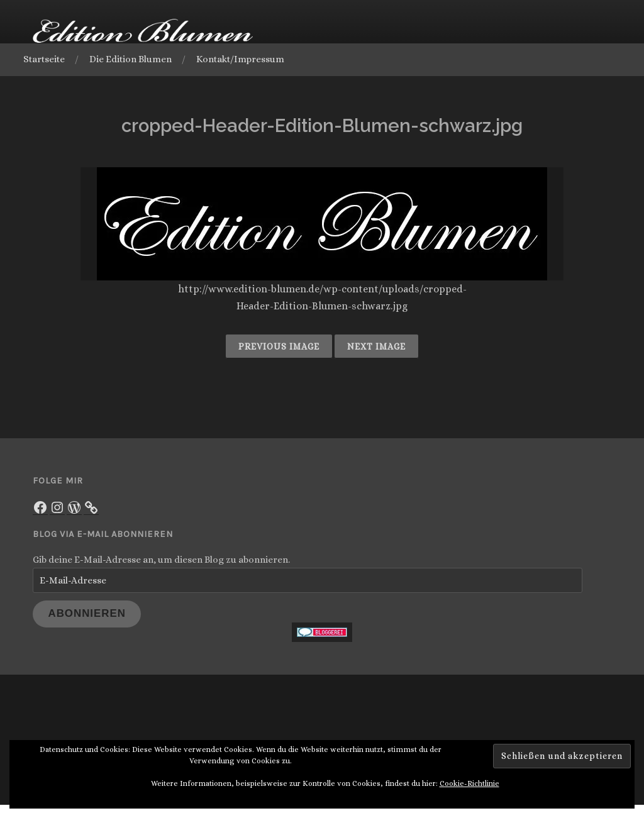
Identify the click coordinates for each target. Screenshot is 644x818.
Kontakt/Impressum (245, 59)
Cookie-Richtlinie (469, 799)
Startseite (49, 59)
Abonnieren (87, 620)
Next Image (376, 348)
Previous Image (279, 348)
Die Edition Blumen (136, 59)
